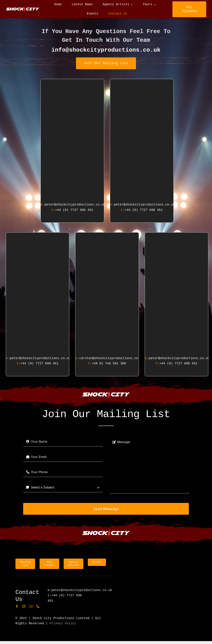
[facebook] (17, 606)
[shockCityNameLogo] (23, 8)
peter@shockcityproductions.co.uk (75, 205)
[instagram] (24, 606)
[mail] (31, 606)
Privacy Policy (63, 624)
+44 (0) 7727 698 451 (74, 210)
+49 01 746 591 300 (109, 364)
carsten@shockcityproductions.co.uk (112, 358)
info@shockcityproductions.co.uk (106, 50)
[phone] (38, 606)
